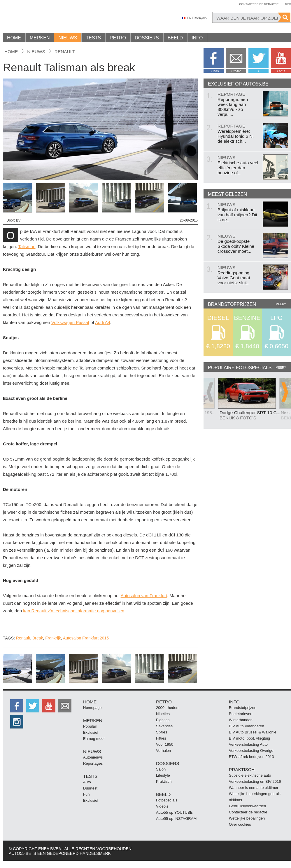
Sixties (162, 732)
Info (197, 38)
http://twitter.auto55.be (33, 706)
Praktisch (164, 781)
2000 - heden (167, 708)
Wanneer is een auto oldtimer (254, 788)
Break (38, 638)
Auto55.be (52, 17)
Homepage (92, 708)
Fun (86, 794)
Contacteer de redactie (259, 4)
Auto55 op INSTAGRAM (176, 819)
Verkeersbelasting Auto (248, 744)
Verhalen (163, 751)
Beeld (175, 38)
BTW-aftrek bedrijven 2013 (251, 757)
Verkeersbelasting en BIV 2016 (255, 781)
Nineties (163, 714)
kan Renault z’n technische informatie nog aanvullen (74, 611)
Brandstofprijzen (243, 708)
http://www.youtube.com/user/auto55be (49, 706)
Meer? (281, 304)
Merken (40, 38)
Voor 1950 (165, 744)
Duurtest (90, 788)
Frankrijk (53, 638)
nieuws (36, 52)
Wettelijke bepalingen (247, 818)
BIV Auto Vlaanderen (247, 726)
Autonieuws (93, 757)
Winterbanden (241, 720)
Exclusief (91, 732)
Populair (90, 726)
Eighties (163, 720)
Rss (288, 4)
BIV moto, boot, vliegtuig (249, 738)
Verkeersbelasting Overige (251, 751)
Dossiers (147, 38)
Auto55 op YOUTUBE (174, 812)
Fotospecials (167, 800)
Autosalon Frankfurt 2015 (86, 638)
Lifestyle (163, 775)
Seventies (164, 726)
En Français (197, 18)
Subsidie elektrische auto (250, 775)
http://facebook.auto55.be (17, 706)
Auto (87, 782)
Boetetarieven (241, 714)
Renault (65, 52)
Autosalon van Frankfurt (144, 596)
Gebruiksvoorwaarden (247, 806)
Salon (161, 769)
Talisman (27, 246)
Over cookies (240, 824)
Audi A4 (103, 322)
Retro (118, 38)
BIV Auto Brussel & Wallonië (253, 732)
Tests (93, 38)
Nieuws (68, 38)
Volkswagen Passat (70, 322)
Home (14, 38)
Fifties (161, 738)
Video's (162, 806)
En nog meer (94, 739)
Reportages (93, 763)
